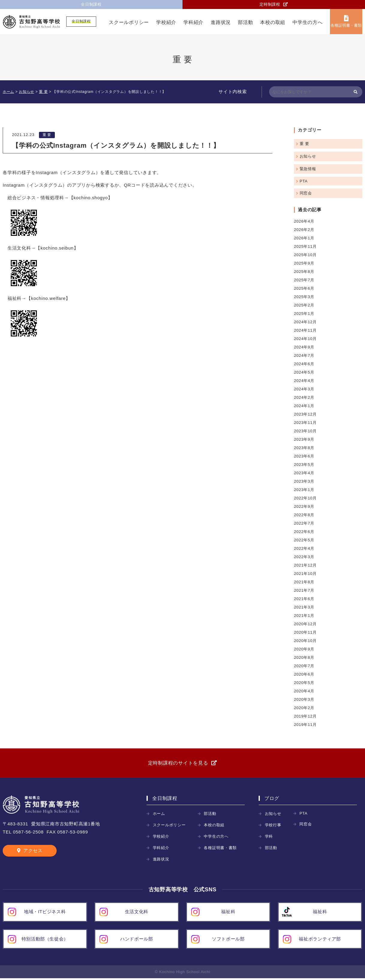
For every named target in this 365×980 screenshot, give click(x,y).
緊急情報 (309, 169)
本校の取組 (273, 23)
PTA (304, 181)
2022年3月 (305, 557)
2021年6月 (305, 599)
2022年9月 (305, 506)
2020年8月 (305, 657)
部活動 (245, 23)
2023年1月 (305, 490)
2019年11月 (306, 725)
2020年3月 (305, 699)
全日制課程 (91, 5)
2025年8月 (305, 272)
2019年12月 (306, 716)
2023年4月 (305, 473)
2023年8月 (305, 448)
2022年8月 (305, 515)
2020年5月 (305, 683)
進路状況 (221, 23)
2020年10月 (306, 641)
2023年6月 (305, 456)
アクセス (33, 852)
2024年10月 (306, 339)
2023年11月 (306, 423)
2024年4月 (305, 381)
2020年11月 (306, 632)
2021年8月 (305, 582)
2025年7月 (305, 280)
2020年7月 (305, 666)
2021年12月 (306, 565)
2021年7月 (305, 590)
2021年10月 (306, 574)
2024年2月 (305, 397)
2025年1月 (305, 314)
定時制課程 (270, 5)
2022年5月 (305, 540)
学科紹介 (193, 23)
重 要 (47, 135)
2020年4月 (305, 691)
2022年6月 (305, 532)
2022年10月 (306, 498)
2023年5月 (305, 465)
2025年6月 (305, 288)
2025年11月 (306, 246)
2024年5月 (305, 372)
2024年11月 (306, 330)
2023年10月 (306, 431)
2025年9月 (305, 263)
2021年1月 (305, 616)
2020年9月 (305, 649)
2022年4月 (305, 548)
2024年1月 (305, 406)
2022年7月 (305, 523)
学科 (269, 838)
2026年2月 (305, 230)
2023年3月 (305, 481)
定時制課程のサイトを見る (178, 764)
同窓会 (306, 193)
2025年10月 (306, 255)
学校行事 (274, 827)
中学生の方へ (308, 23)
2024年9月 (305, 347)
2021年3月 (305, 607)
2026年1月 (305, 238)
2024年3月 (305, 389)
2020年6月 (305, 674)
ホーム (159, 815)
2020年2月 (305, 708)
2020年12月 (306, 624)
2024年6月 (305, 364)
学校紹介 (166, 23)
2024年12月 (306, 322)
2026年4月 (305, 221)
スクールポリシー (129, 23)
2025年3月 (305, 297)
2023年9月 (305, 439)
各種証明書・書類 (346, 26)
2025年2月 (305, 305)
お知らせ (309, 156)
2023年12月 (306, 414)
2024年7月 (305, 355)
